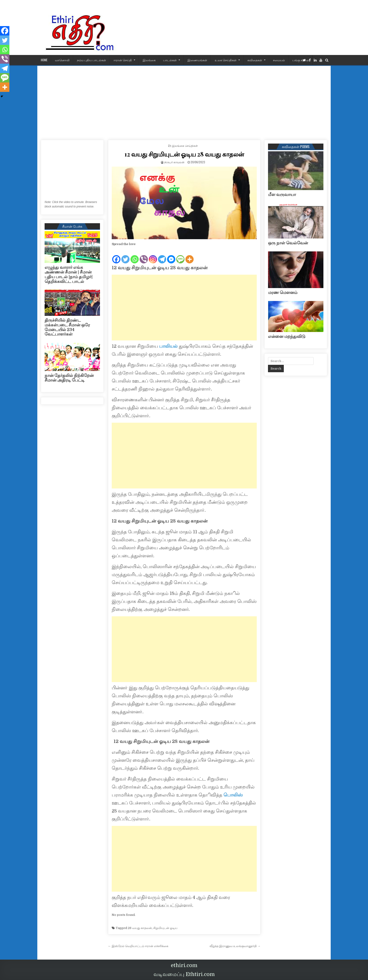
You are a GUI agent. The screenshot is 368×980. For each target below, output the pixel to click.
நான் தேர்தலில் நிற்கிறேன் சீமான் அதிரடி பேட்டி (69, 378)
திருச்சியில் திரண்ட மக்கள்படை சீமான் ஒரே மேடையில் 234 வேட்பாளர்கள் (67, 327)
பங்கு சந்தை (301, 60)
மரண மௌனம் (283, 293)
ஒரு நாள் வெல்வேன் (288, 243)
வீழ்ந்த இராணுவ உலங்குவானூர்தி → (235, 946)
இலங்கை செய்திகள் (185, 146)
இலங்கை (149, 60)
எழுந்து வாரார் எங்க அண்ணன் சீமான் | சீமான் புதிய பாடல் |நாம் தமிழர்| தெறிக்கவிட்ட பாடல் (69, 274)
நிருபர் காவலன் (174, 162)
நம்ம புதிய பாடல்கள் (92, 60)
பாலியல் (168, 346)
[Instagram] (153, 255)
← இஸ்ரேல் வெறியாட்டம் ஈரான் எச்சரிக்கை (138, 946)
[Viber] (144, 255)
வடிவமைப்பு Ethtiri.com (184, 974)
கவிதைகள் (255, 60)
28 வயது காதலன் (140, 928)
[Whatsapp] (135, 255)
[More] (190, 255)
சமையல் (279, 60)
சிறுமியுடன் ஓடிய (165, 928)
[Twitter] (125, 255)
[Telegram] (162, 255)
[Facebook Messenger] (171, 255)
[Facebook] (116, 255)
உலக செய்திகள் (226, 60)
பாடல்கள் (170, 60)
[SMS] (180, 255)
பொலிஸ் (233, 795)
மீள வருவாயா (282, 195)
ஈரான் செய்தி (123, 60)
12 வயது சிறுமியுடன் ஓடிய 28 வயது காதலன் (184, 154)
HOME (44, 60)
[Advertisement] (184, 101)
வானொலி (62, 60)
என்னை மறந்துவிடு (287, 336)
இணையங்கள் (197, 60)
